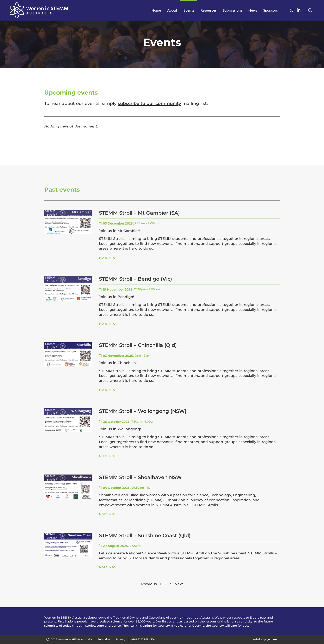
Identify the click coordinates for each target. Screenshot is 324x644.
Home (156, 10)
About (172, 10)
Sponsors (270, 10)
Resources (208, 10)
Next (179, 584)
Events (189, 10)
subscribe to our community (149, 103)
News (253, 10)
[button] (310, 10)
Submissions (232, 10)
